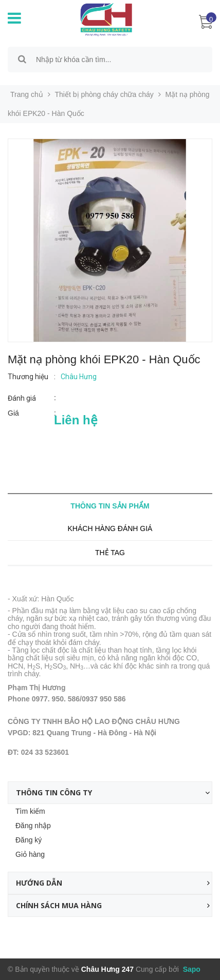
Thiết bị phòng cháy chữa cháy (104, 94)
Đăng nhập (33, 826)
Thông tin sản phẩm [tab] (110, 506)
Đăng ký (29, 840)
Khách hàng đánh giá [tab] (110, 528)
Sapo (191, 969)
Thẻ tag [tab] (110, 553)
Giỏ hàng (30, 854)
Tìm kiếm (30, 811)
